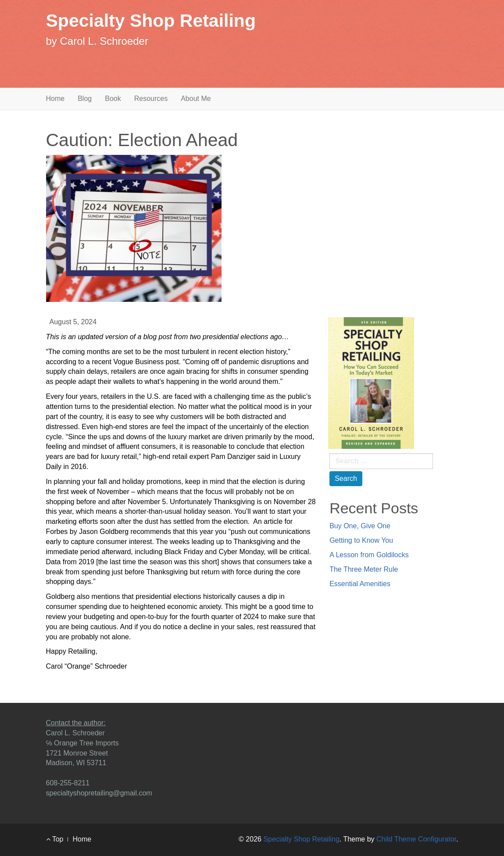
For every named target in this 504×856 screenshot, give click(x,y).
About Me (196, 98)
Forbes (57, 532)
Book (113, 98)
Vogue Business (138, 362)
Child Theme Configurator (416, 839)
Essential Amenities (360, 584)
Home (55, 98)
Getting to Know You (361, 540)
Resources (151, 98)
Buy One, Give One (360, 526)
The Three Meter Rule (364, 569)
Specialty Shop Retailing (151, 21)
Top (55, 839)
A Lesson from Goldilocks (369, 555)
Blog (85, 98)
